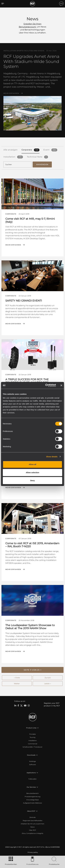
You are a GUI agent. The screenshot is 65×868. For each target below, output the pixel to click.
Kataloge (32, 761)
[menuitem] (32, 852)
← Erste (17, 678)
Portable (32, 734)
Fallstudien (32, 779)
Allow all (33, 464)
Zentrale (32, 817)
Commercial (33, 744)
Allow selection (32, 472)
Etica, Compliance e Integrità (32, 833)
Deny (33, 480)
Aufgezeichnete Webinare (32, 803)
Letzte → (48, 684)
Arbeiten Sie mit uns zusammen (32, 824)
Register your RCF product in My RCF (52, 704)
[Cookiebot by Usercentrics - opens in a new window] (45, 385)
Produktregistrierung (32, 797)
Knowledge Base (33, 800)
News (32, 827)
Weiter (17, 684)
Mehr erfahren (11, 93)
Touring (32, 737)
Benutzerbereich (32, 793)
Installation (33, 741)
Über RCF (33, 830)
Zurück (48, 678)
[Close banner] (61, 385)
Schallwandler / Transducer (32, 747)
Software (32, 765)
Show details (52, 457)
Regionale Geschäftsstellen (33, 821)
